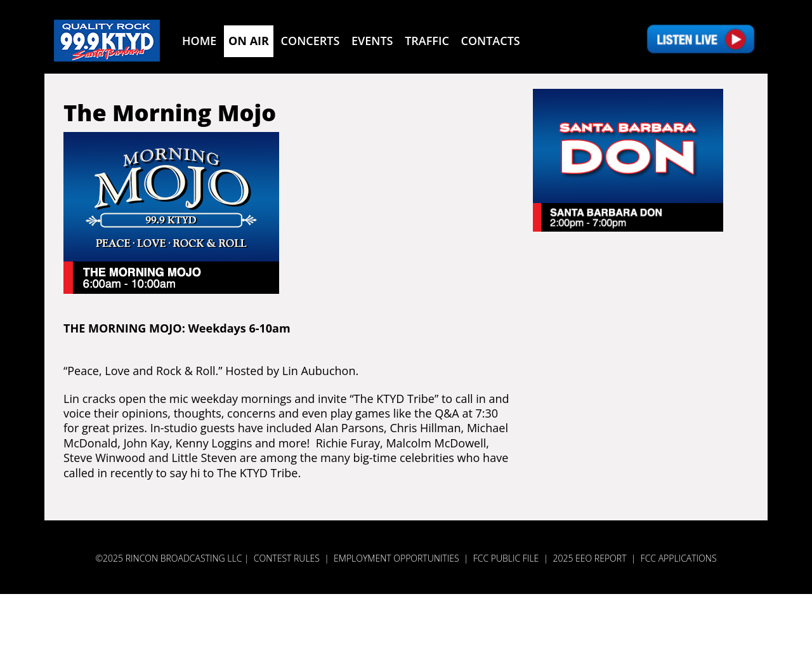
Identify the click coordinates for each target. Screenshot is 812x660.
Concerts (311, 41)
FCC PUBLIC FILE (506, 558)
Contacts (491, 41)
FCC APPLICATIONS (679, 558)
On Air (249, 41)
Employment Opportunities (396, 558)
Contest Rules (287, 558)
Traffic (427, 41)
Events (372, 41)
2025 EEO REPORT (589, 558)
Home (199, 41)
